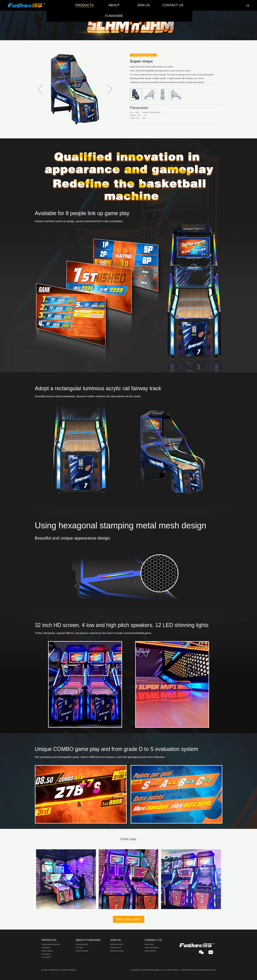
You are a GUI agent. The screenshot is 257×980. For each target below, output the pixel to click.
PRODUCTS (49, 940)
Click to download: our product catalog (59, 970)
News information (82, 951)
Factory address (150, 951)
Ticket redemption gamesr (51, 944)
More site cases (129, 919)
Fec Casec (80, 948)
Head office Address (152, 948)
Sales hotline (149, 944)
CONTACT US (153, 940)
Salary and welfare (117, 951)
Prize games (46, 954)
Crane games (46, 957)
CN (248, 6)
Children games (47, 951)
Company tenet (116, 948)
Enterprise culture (117, 944)
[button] (110, 89)
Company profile (82, 944)
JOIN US (116, 940)
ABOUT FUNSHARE (88, 940)
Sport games (46, 948)
